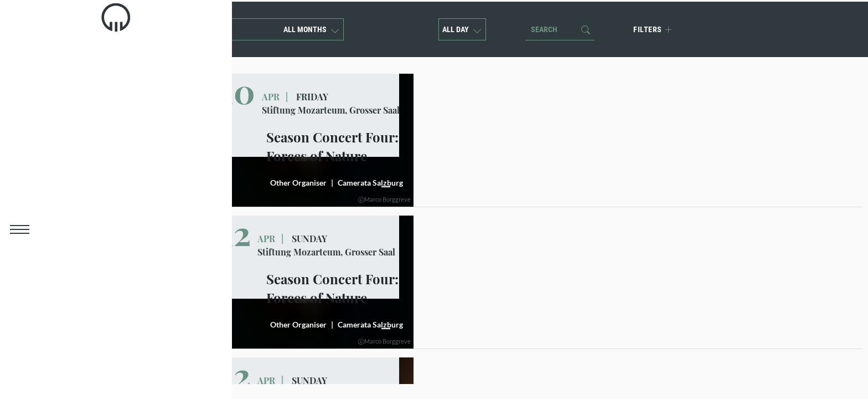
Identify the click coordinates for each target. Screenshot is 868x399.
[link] (20, 30)
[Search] (556, 27)
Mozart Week (79, 88)
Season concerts (87, 110)
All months (310, 28)
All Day (461, 28)
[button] (19, 230)
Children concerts (91, 133)
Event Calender (84, 156)
